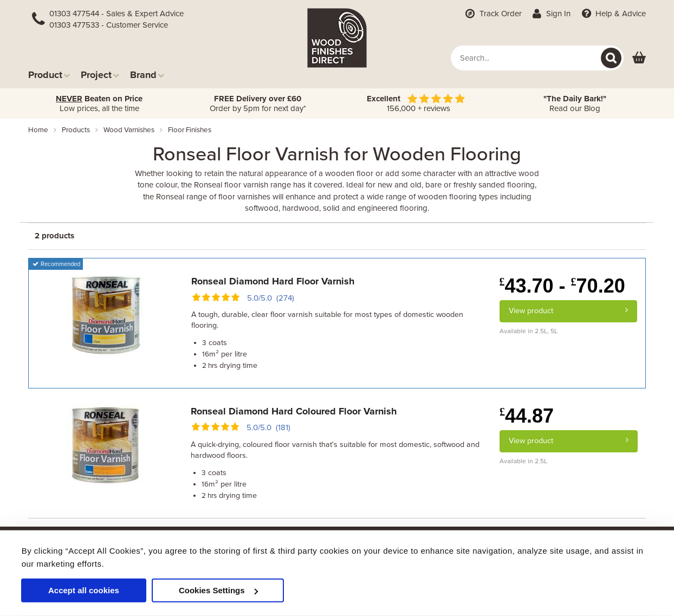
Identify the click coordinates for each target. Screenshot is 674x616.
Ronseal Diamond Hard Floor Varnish (273, 281)
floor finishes (190, 130)
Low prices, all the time (99, 103)
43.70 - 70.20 (562, 286)
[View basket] (639, 58)
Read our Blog (575, 103)
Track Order (492, 14)
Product (49, 74)
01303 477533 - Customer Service (109, 25)
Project (100, 74)
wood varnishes (129, 130)
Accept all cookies (84, 590)
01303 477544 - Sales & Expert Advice (116, 14)
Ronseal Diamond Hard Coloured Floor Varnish (294, 411)
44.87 (527, 416)
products (76, 130)
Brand (147, 74)
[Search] (611, 58)
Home (38, 130)
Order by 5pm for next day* (258, 103)
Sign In (551, 14)
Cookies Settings (218, 590)
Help (613, 14)
